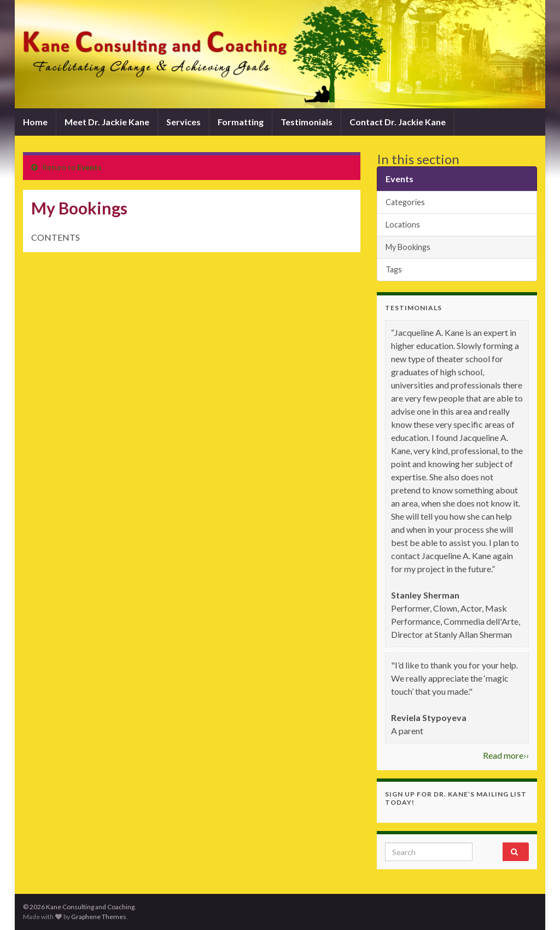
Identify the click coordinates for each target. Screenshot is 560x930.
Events (89, 167)
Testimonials (307, 122)
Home (35, 122)
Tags (394, 269)
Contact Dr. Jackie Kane (398, 122)
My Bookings (408, 247)
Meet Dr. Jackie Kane (107, 122)
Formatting (241, 122)
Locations (403, 225)
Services (183, 122)
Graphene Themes (99, 917)
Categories (405, 202)
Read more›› (506, 755)
